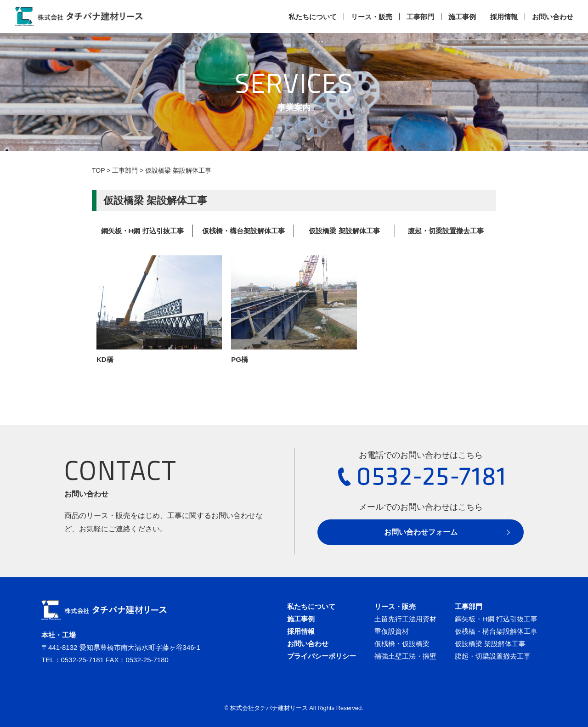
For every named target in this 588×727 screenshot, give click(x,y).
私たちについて (313, 17)
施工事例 (462, 17)
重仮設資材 (392, 631)
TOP (98, 170)
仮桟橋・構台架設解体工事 (243, 231)
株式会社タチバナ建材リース (269, 708)
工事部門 (420, 17)
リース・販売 (372, 17)
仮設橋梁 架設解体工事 (344, 231)
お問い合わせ (553, 17)
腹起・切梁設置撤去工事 (446, 231)
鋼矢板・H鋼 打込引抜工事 (142, 231)
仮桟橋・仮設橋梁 (402, 644)
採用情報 (504, 17)
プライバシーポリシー (322, 656)
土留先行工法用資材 (405, 619)
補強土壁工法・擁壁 (405, 656)
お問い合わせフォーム (421, 532)
